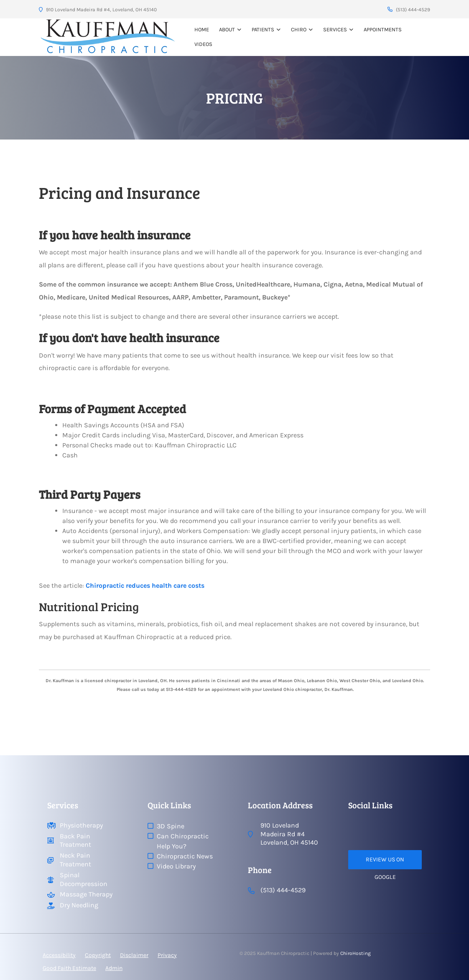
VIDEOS (203, 44)
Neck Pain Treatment (75, 860)
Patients (263, 29)
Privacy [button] (167, 955)
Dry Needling (79, 905)
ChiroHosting (356, 953)
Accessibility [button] (59, 955)
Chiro (299, 29)
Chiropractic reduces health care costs (145, 585)
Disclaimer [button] (134, 955)
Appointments (383, 29)
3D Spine (171, 826)
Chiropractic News (185, 856)
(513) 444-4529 (409, 10)
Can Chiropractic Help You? (183, 841)
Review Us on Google (385, 863)
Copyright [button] (98, 955)
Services (335, 29)
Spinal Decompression (84, 879)
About (227, 29)
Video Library (176, 866)
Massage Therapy (86, 894)
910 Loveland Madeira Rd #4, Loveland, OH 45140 (98, 10)
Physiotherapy (81, 825)
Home (202, 29)
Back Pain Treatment (75, 840)
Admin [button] (114, 968)
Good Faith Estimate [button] (69, 968)
